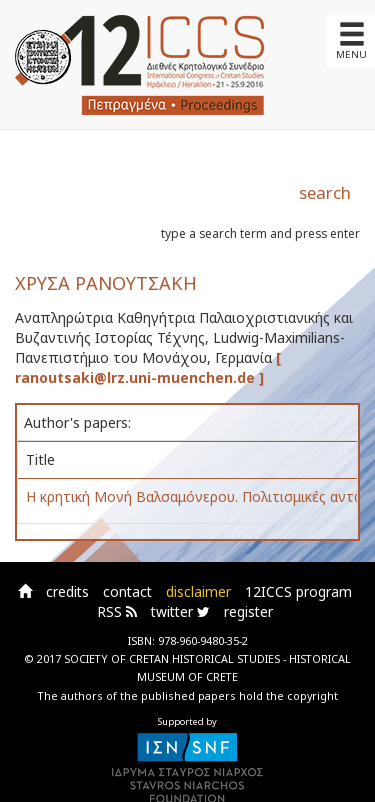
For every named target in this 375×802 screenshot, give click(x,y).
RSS (117, 611)
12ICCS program (298, 591)
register (248, 611)
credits (67, 591)
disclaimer (198, 591)
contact (127, 591)
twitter (180, 611)
